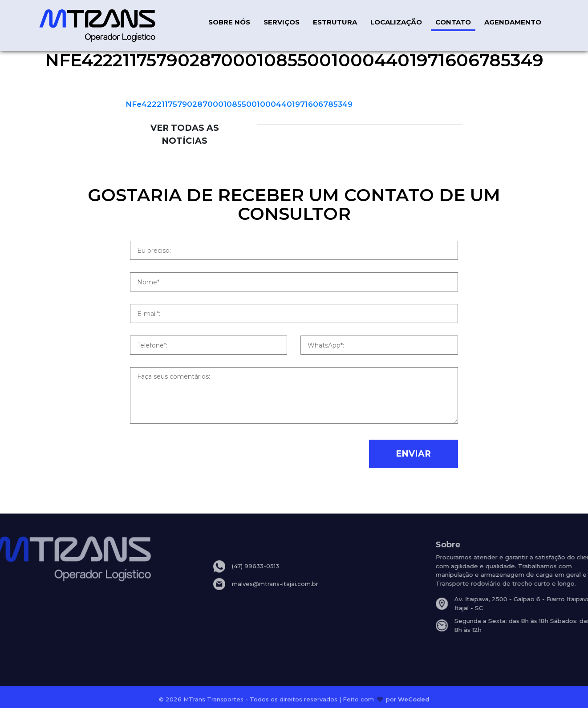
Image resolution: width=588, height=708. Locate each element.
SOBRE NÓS (229, 22)
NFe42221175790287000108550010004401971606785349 (239, 104)
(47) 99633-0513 (255, 574)
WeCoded (414, 701)
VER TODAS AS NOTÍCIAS (185, 134)
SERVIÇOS (282, 22)
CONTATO (453, 22)
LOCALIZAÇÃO (396, 22)
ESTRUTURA (335, 22)
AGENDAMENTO (513, 22)
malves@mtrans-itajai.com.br (275, 591)
